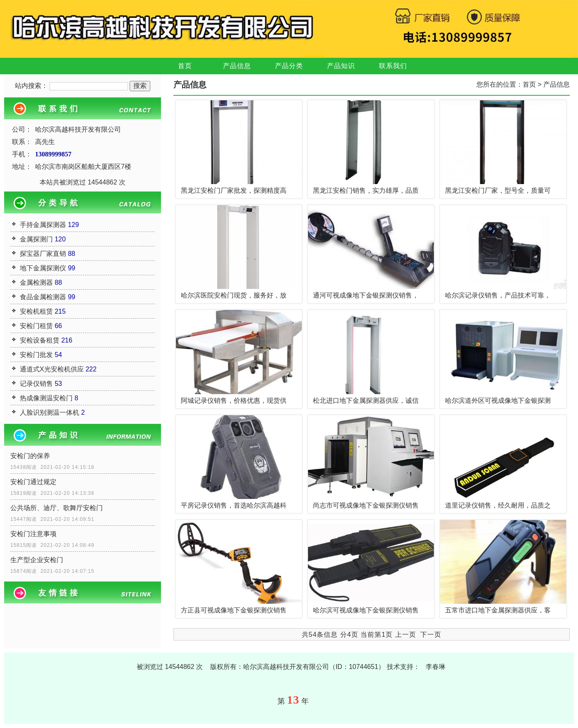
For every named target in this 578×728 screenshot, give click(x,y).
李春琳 (436, 667)
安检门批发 (36, 355)
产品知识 (341, 66)
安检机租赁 (36, 311)
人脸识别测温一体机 (50, 412)
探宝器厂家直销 (43, 254)
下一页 (431, 635)
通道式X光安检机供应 (52, 369)
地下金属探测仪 (43, 268)
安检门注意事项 (33, 534)
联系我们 (393, 66)
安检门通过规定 (33, 482)
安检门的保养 (30, 456)
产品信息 (237, 66)
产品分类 (289, 66)
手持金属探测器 (43, 225)
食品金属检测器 (43, 297)
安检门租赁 (36, 326)
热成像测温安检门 (46, 398)
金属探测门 (36, 239)
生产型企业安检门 (37, 560)
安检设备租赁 (40, 340)
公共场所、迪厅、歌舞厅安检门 (57, 508)
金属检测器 (36, 282)
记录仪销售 (36, 384)
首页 (185, 66)
